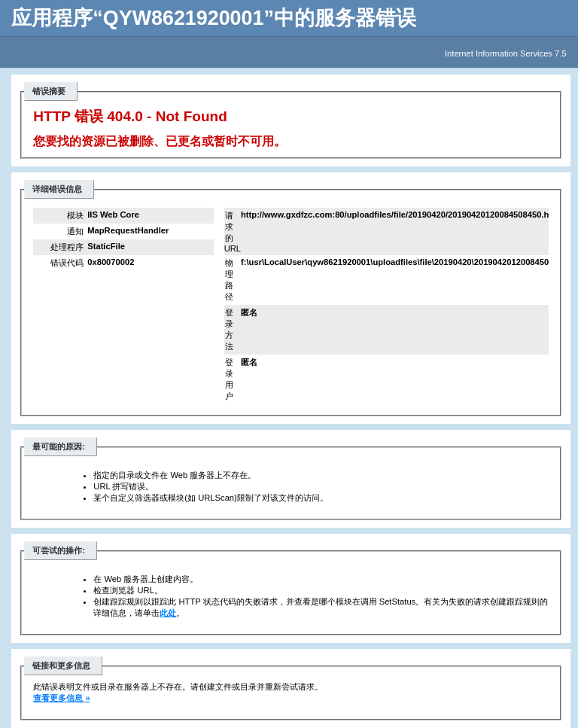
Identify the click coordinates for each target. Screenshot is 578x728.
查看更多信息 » (61, 698)
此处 (168, 613)
